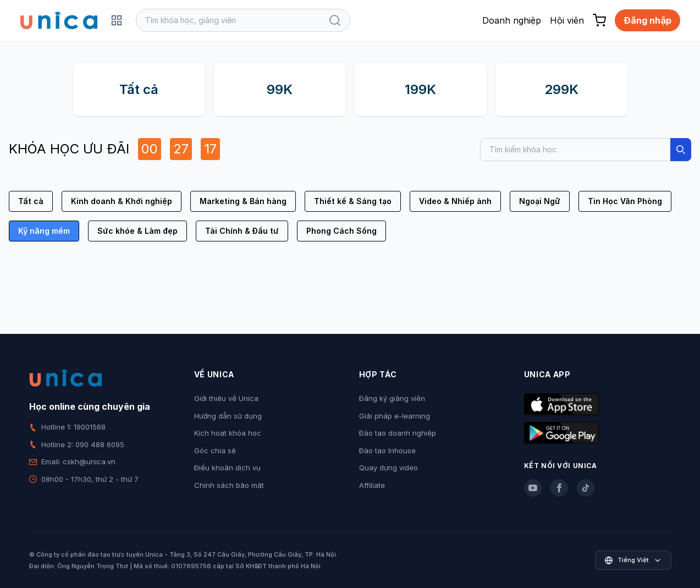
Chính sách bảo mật (229, 485)
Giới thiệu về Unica (226, 398)
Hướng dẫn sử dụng (228, 416)
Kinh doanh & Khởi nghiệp (122, 201)
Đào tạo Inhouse (387, 450)
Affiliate (372, 485)
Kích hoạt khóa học (228, 433)
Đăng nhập (647, 20)
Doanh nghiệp (512, 20)
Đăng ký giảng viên (392, 398)
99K (280, 89)
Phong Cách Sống (341, 231)
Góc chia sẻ (215, 450)
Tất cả (139, 89)
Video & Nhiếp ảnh (455, 201)
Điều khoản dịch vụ (227, 468)
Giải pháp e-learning (395, 416)
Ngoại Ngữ (540, 201)
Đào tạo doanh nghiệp (398, 433)
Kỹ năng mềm (44, 231)
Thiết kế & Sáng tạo (353, 201)
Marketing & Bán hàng (243, 201)
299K (561, 89)
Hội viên (567, 20)
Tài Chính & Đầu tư (242, 231)
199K (420, 89)
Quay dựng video (388, 468)
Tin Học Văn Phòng (625, 201)
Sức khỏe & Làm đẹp (137, 231)
